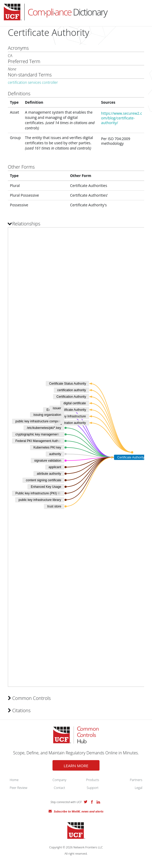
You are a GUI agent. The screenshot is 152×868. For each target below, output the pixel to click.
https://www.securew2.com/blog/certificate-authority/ (122, 118)
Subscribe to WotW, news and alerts (79, 811)
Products (93, 780)
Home (14, 780)
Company (59, 780)
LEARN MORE (76, 766)
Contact (59, 788)
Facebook (92, 802)
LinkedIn (98, 802)
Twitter (86, 802)
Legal (139, 788)
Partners (136, 780)
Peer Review (18, 788)
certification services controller (33, 82)
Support (93, 788)
